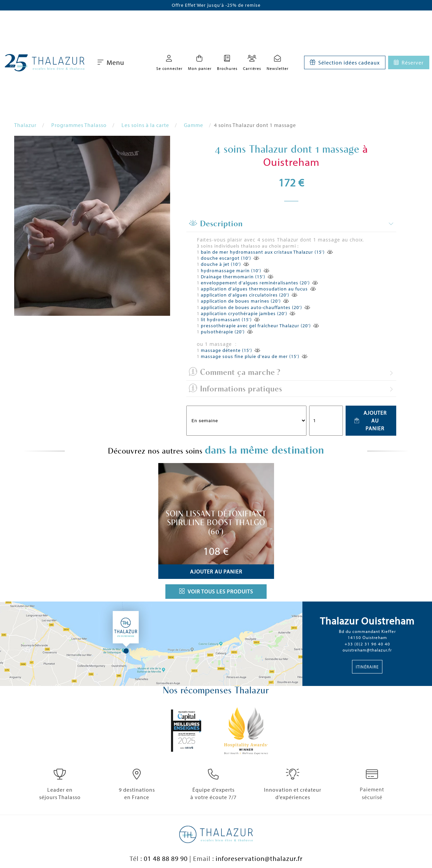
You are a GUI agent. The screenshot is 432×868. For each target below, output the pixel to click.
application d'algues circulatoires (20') (245, 295)
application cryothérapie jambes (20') (244, 313)
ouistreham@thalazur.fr (367, 650)
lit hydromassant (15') (226, 320)
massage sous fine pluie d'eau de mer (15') (250, 356)
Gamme (194, 125)
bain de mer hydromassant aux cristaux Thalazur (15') (263, 252)
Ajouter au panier (370, 420)
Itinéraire (367, 667)
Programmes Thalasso (79, 125)
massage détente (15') (226, 350)
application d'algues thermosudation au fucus (254, 289)
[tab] (291, 224)
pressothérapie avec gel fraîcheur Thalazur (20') (256, 326)
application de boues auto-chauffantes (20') (251, 307)
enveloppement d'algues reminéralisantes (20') (255, 283)
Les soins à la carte (145, 125)
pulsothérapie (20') (223, 332)
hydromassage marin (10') (231, 271)
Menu (111, 62)
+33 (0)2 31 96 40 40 (367, 644)
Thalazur (25, 125)
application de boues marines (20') (241, 301)
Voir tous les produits (216, 591)
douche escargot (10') (226, 258)
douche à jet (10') (221, 264)
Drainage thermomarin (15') (233, 277)
